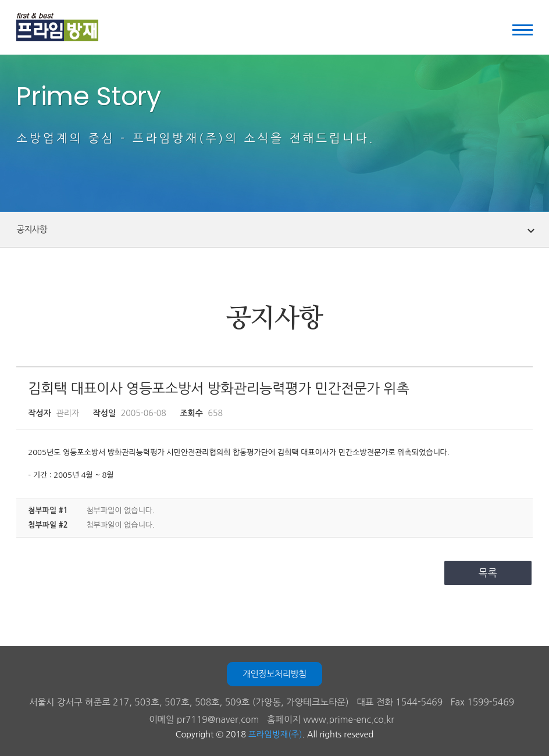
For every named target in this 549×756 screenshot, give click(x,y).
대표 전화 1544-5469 (400, 702)
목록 (488, 573)
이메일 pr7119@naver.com (204, 720)
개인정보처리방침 (274, 674)
